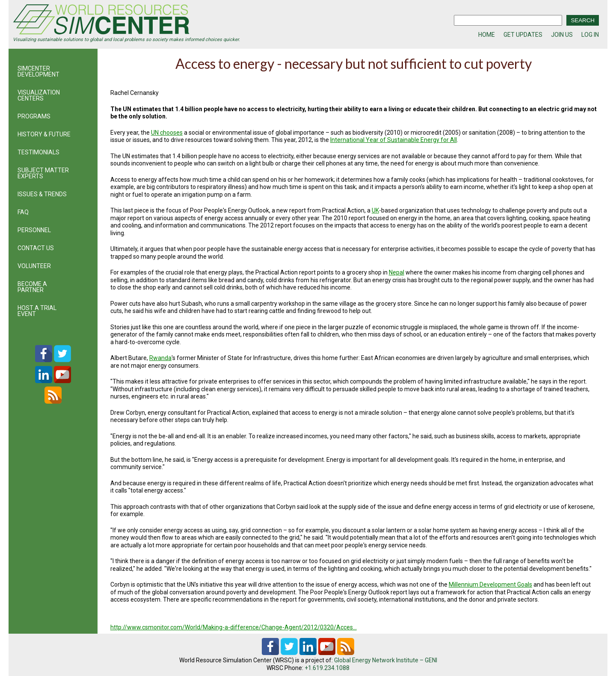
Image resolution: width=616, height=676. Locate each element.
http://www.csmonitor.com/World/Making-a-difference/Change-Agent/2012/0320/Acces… (234, 627)
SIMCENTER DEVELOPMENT (38, 71)
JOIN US (562, 35)
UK (375, 210)
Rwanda (160, 358)
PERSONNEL (34, 230)
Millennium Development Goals (490, 584)
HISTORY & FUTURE (44, 134)
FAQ (23, 212)
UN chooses (167, 133)
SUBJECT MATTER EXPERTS (43, 173)
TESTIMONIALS (38, 152)
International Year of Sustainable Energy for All (394, 140)
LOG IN (590, 35)
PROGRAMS (34, 116)
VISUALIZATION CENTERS (39, 95)
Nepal (397, 272)
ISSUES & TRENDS (42, 194)
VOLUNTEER (34, 266)
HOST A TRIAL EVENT (37, 311)
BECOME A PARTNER (32, 287)
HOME (487, 35)
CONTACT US (36, 248)
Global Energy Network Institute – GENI (386, 660)
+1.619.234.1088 (327, 668)
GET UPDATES (523, 35)
